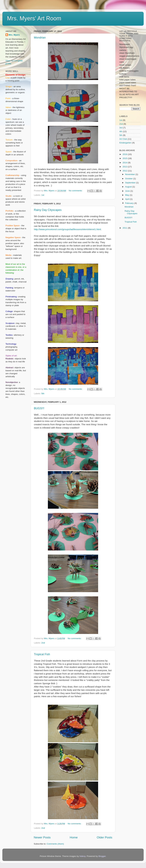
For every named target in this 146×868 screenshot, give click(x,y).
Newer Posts (42, 837)
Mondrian (40, 38)
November (130, 174)
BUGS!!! (39, 408)
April (128, 199)
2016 (125, 154)
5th (43, 394)
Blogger (102, 856)
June (128, 191)
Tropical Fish (42, 654)
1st (43, 195)
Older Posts (104, 837)
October (129, 179)
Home (74, 837)
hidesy (83, 856)
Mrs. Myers (14, 35)
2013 (125, 167)
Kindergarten (125, 143)
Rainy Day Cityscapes (48, 210)
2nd (43, 643)
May (127, 195)
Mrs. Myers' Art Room (34, 18)
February (130, 203)
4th (121, 131)
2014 (125, 163)
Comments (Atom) (55, 844)
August (129, 187)
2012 (125, 171)
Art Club (123, 139)
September (131, 183)
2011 (125, 228)
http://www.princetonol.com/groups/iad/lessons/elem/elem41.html (67, 229)
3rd (121, 128)
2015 (125, 158)
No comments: (76, 191)
